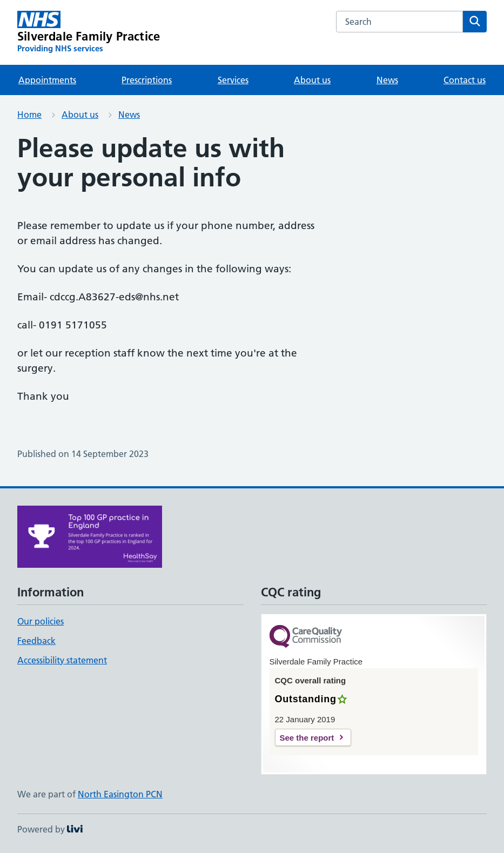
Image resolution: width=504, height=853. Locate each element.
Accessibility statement (62, 660)
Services (233, 80)
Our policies (41, 621)
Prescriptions (147, 80)
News (387, 80)
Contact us (465, 80)
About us (312, 80)
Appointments (47, 80)
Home (29, 115)
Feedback (36, 641)
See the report (307, 738)
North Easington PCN (120, 794)
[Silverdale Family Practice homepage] (89, 32)
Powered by (50, 829)
